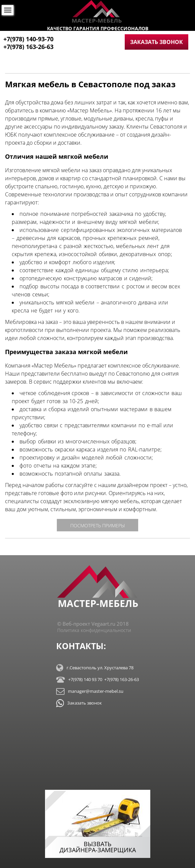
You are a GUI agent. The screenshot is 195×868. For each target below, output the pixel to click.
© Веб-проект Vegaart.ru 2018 (93, 624)
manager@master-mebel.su (90, 691)
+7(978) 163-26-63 (28, 47)
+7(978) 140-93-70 (28, 39)
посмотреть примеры (97, 525)
